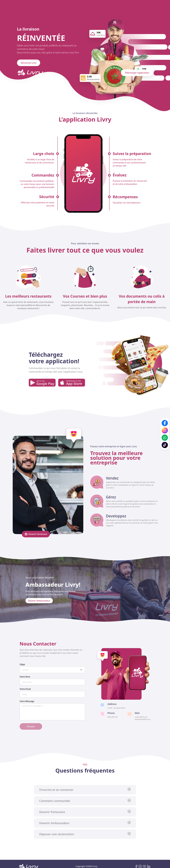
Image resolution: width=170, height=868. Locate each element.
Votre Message (27, 701)
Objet (22, 664)
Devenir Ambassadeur (39, 601)
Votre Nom (25, 677)
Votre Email (25, 689)
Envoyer (31, 726)
